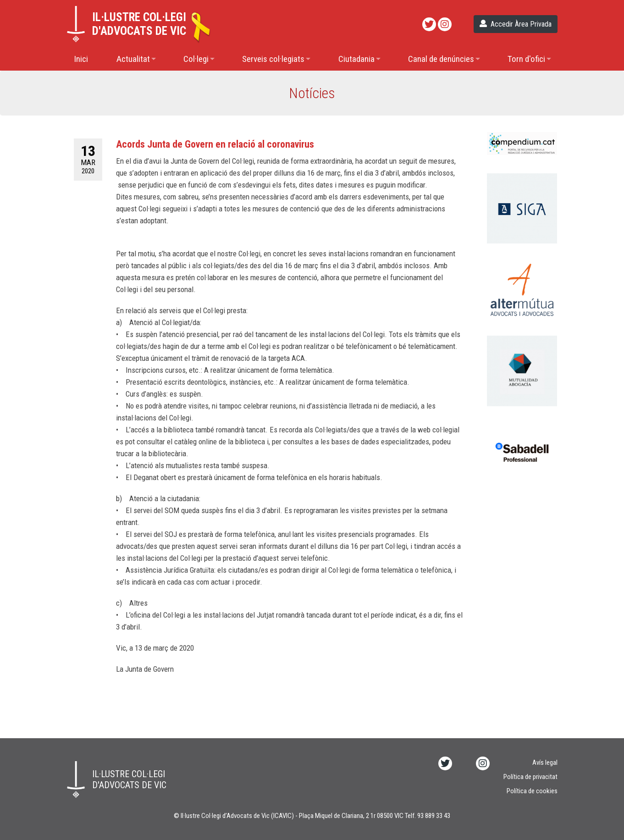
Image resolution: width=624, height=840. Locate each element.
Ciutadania (356, 59)
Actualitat (133, 59)
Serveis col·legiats (273, 59)
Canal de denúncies (441, 59)
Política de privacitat (530, 777)
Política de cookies (532, 791)
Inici (81, 59)
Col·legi (196, 59)
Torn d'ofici (526, 59)
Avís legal (545, 763)
